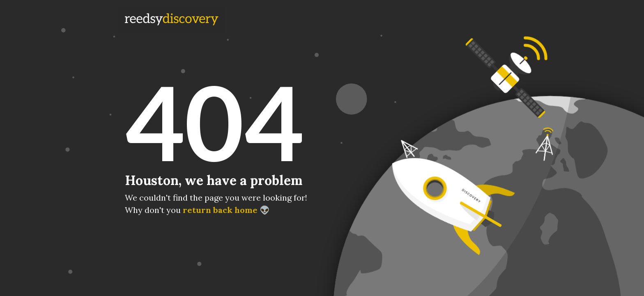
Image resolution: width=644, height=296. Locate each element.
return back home (220, 210)
